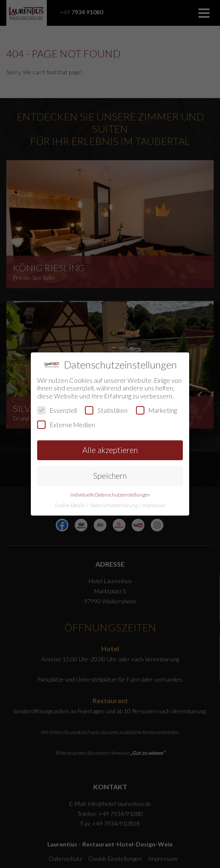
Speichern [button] (110, 476)
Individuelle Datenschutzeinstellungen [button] (110, 495)
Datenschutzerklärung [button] (114, 505)
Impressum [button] (154, 505)
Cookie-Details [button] (71, 505)
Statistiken (106, 410)
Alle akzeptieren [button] (110, 450)
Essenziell (57, 410)
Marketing (156, 410)
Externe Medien (66, 425)
